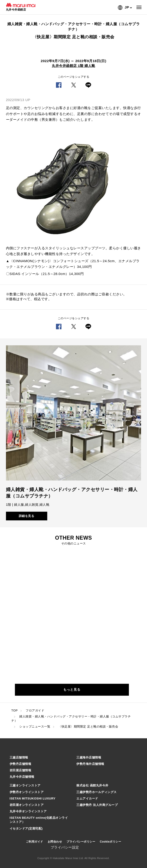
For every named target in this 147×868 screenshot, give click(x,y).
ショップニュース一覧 (35, 727)
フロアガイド (35, 710)
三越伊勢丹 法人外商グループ (97, 805)
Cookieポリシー (110, 842)
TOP (14, 710)
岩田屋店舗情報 (21, 770)
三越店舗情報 (19, 757)
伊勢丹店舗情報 (21, 764)
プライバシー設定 (65, 847)
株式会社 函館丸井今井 (92, 785)
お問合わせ (55, 842)
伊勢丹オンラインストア (27, 792)
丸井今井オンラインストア (28, 811)
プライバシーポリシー (81, 842)
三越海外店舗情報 (89, 757)
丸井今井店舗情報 (22, 777)
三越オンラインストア (25, 785)
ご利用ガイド (35, 842)
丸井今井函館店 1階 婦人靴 (73, 66)
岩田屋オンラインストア (27, 805)
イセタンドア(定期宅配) (26, 828)
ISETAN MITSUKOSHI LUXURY (33, 798)
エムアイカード (87, 798)
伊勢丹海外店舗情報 (90, 764)
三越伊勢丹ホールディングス (97, 792)
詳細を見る (27, 516)
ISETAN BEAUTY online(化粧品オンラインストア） (39, 820)
